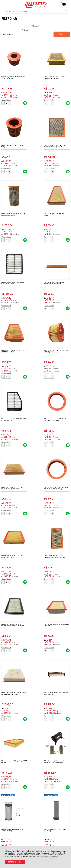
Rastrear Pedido (15, 786)
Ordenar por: (27, 30)
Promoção (30, 529)
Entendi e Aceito (15, 862)
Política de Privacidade (49, 857)
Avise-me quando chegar (59, 719)
